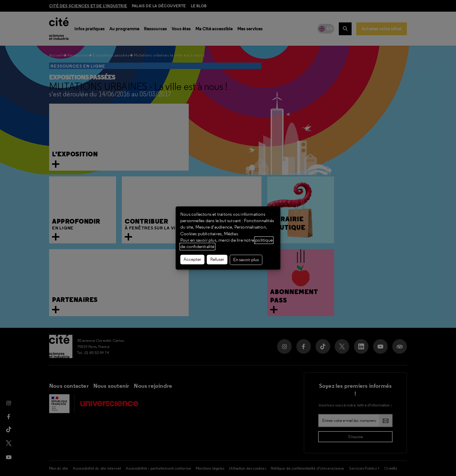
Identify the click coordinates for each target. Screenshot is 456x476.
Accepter (192, 259)
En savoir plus (246, 260)
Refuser (217, 259)
